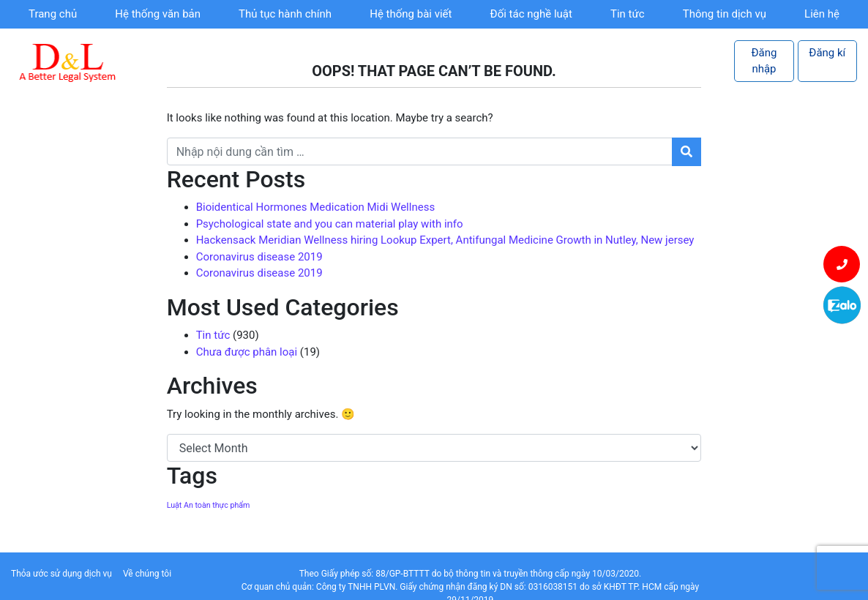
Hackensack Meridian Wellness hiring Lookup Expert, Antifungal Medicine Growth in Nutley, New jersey (445, 240)
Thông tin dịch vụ (725, 14)
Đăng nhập (764, 61)
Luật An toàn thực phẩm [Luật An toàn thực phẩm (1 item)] (209, 505)
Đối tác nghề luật (531, 14)
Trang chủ (53, 14)
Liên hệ (822, 14)
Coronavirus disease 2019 (259, 257)
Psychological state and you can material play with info (330, 224)
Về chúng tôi (147, 574)
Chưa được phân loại (247, 352)
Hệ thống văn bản (158, 14)
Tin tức (628, 14)
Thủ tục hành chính (285, 14)
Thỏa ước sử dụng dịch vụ (61, 574)
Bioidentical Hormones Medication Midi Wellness (315, 207)
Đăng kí (827, 53)
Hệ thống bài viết (411, 14)
